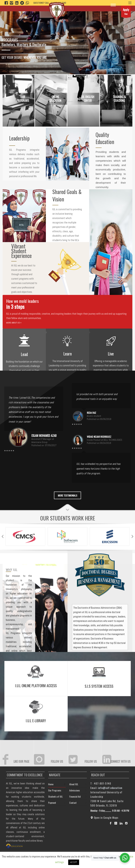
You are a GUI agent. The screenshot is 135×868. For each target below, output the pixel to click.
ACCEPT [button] (74, 862)
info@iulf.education (110, 788)
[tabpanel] (67, 37)
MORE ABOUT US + (14, 323)
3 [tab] (123, 68)
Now (126, 12)
